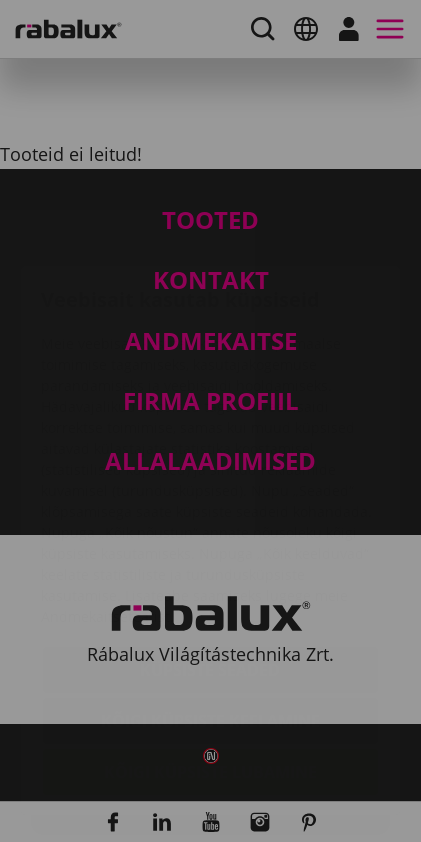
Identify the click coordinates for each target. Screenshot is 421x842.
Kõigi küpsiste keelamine (210, 602)
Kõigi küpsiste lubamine (210, 653)
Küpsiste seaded (210, 551)
